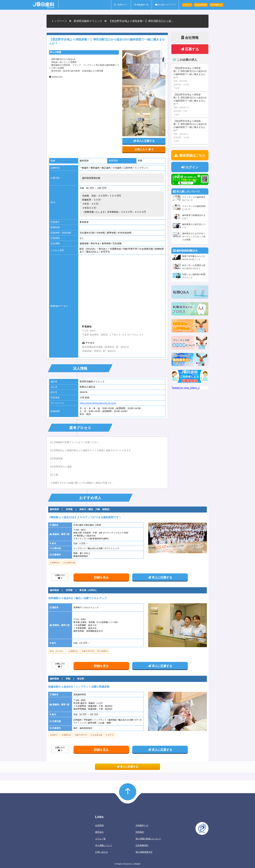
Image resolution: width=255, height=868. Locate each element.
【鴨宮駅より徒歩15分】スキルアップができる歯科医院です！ (85, 517)
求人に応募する (144, 141)
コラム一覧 (100, 839)
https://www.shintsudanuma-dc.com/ (98, 403)
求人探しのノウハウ (165, 5)
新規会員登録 (201, 5)
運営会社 (99, 832)
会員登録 (99, 825)
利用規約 (140, 832)
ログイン (187, 5)
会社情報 (190, 38)
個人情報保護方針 (144, 852)
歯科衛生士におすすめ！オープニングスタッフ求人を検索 (194, 237)
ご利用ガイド (121, 5)
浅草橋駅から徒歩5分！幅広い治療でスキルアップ (77, 598)
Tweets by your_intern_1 (186, 388)
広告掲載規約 (142, 845)
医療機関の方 (216, 5)
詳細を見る (101, 577)
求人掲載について (104, 845)
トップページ (59, 21)
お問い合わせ (101, 852)
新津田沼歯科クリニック (88, 21)
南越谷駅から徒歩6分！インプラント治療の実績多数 (79, 687)
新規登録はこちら (190, 155)
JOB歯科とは (142, 825)
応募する (190, 49)
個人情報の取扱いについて (148, 839)
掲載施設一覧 (141, 5)
